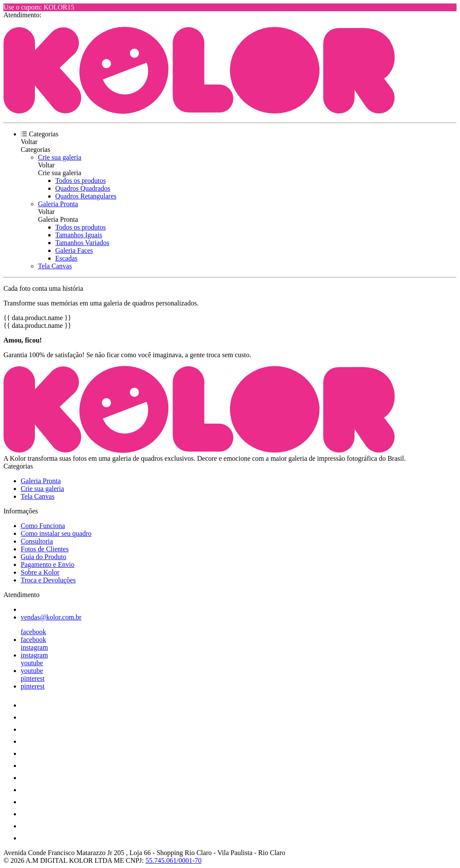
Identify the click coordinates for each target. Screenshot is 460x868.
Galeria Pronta (58, 204)
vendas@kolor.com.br (51, 617)
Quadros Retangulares (86, 196)
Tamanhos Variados (82, 243)
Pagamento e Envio (47, 565)
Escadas (66, 258)
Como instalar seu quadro (56, 533)
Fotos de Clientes (45, 549)
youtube (32, 663)
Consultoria (37, 541)
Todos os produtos (80, 181)
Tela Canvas (55, 266)
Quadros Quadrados (83, 188)
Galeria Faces (74, 250)
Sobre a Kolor (40, 572)
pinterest (33, 678)
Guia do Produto (44, 557)
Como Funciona (43, 526)
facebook (33, 632)
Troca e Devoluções (48, 580)
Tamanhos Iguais (79, 235)
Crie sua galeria (60, 157)
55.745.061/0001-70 (173, 860)
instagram (34, 647)
